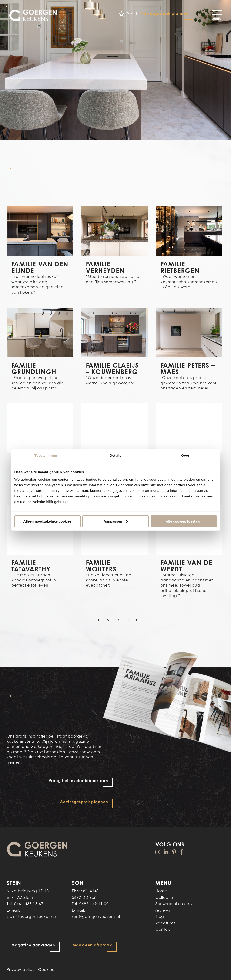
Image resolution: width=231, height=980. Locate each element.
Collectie (164, 897)
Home (161, 891)
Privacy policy (21, 970)
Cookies (46, 970)
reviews (163, 910)
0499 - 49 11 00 (94, 904)
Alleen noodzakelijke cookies (47, 521)
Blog (160, 916)
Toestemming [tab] (46, 455)
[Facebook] (182, 852)
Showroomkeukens (174, 904)
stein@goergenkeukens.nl (32, 916)
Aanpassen (116, 521)
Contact (164, 929)
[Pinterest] (174, 852)
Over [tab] (185, 455)
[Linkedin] (166, 852)
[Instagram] (158, 852)
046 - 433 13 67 (29, 904)
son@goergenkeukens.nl (96, 916)
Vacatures (165, 923)
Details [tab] (116, 455)
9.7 (125, 14)
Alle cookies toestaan (183, 521)
